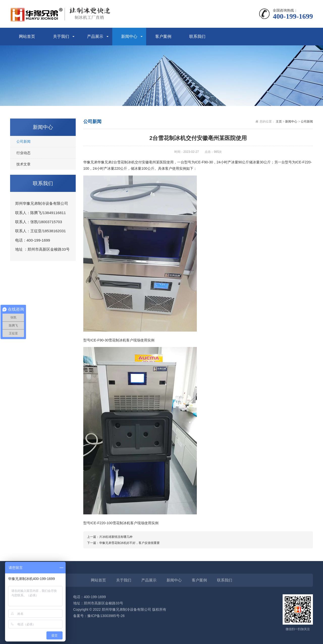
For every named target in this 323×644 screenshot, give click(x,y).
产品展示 (95, 36)
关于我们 (61, 36)
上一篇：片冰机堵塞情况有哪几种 (110, 537)
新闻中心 (129, 36)
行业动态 (23, 153)
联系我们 (197, 36)
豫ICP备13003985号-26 (106, 616)
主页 (279, 122)
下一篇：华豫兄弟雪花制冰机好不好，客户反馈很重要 (123, 543)
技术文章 (23, 164)
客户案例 (163, 36)
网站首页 (27, 36)
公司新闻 (23, 141)
